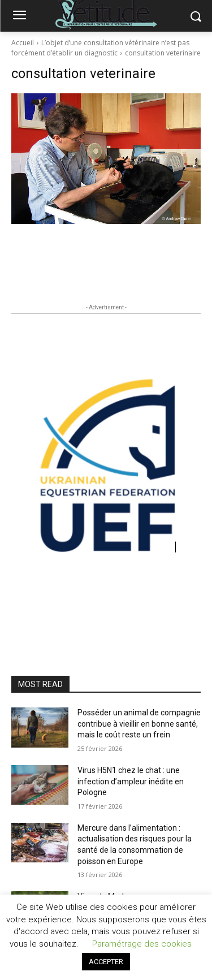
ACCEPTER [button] (106, 962)
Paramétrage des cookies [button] (142, 944)
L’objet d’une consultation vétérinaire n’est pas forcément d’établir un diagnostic (100, 48)
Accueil (23, 43)
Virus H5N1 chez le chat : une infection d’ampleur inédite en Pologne (131, 781)
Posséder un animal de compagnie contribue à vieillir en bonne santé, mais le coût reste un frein (139, 724)
